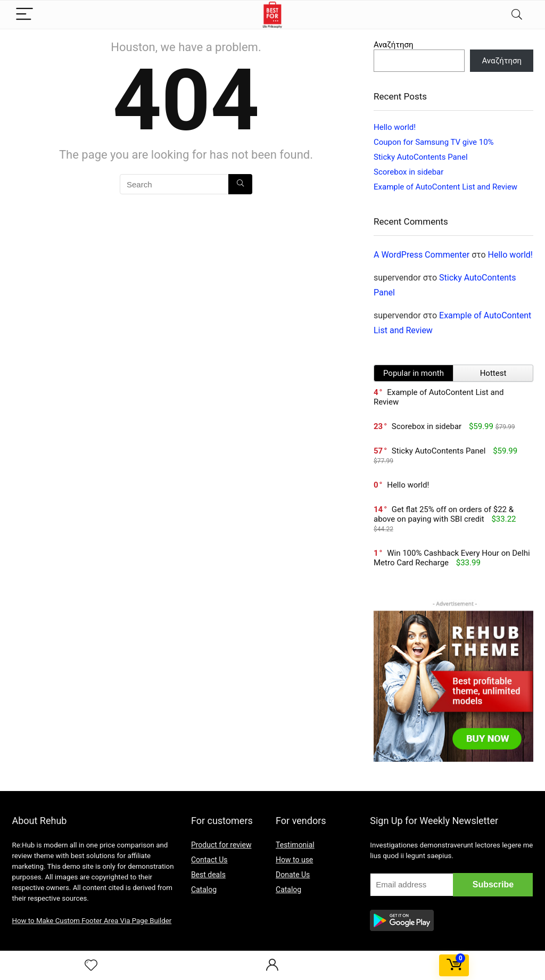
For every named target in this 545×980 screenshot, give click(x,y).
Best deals (208, 875)
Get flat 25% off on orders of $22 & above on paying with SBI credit (444, 514)
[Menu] (24, 15)
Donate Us (293, 875)
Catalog (204, 890)
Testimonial (295, 845)
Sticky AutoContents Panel (421, 157)
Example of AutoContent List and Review (445, 187)
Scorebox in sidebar (408, 172)
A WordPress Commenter (422, 255)
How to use (294, 860)
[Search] (517, 15)
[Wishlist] (91, 966)
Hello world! (395, 127)
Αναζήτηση (394, 45)
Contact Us (209, 860)
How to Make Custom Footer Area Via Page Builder (92, 921)
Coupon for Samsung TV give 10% (434, 142)
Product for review (221, 845)
